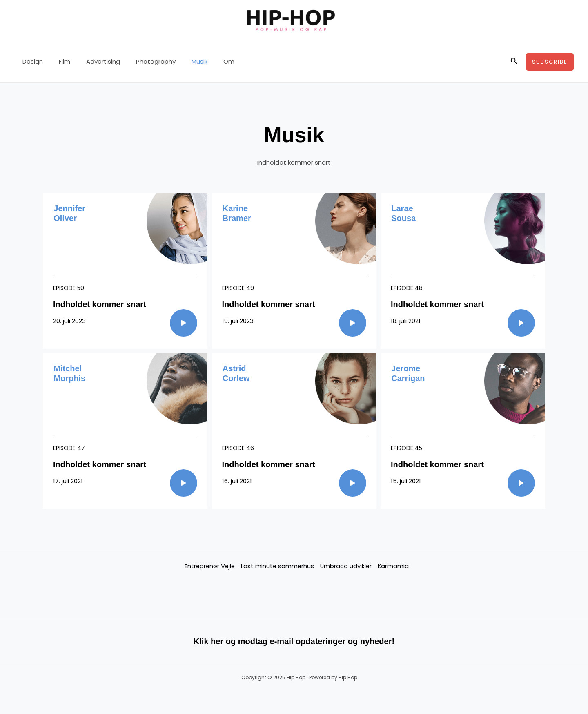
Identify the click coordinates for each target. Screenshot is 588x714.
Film (59, 61)
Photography (143, 61)
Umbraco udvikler (346, 566)
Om (208, 61)
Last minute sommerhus (277, 566)
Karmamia (394, 566)
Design (31, 61)
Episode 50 (69, 288)
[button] (514, 62)
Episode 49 (238, 288)
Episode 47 (69, 448)
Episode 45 (406, 448)
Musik (183, 61)
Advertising (94, 61)
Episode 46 (238, 448)
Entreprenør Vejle (208, 566)
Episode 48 (407, 288)
